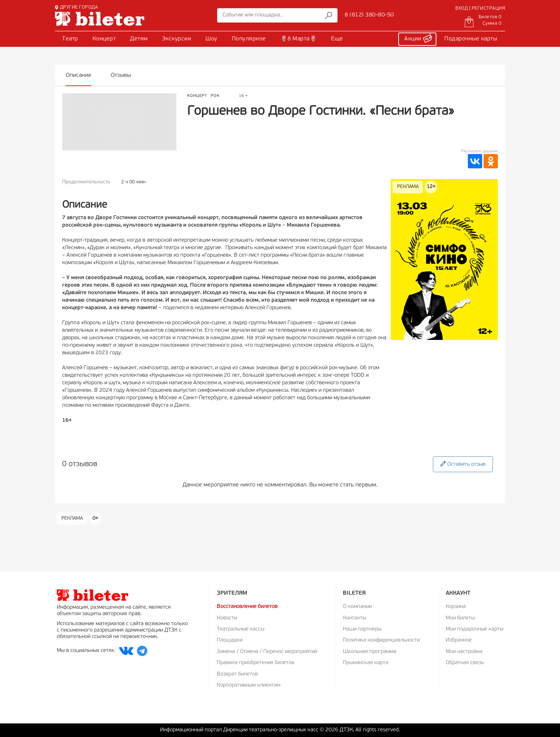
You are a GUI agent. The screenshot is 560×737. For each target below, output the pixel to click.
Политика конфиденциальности (381, 640)
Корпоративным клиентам (249, 685)
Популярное (249, 39)
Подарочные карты (471, 39)
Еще (337, 39)
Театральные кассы (241, 629)
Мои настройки (464, 652)
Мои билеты (460, 618)
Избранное (459, 640)
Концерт (104, 39)
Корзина (456, 607)
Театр (70, 39)
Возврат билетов (237, 674)
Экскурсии (177, 39)
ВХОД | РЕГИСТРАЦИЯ (480, 8)
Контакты (354, 618)
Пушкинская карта (366, 663)
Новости (227, 618)
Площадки (230, 640)
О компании (357, 607)
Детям (139, 39)
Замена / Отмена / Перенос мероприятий (267, 652)
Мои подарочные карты (474, 629)
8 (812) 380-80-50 (369, 15)
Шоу (211, 39)
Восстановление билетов (247, 607)
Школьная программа (370, 652)
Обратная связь (465, 663)
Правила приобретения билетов (256, 663)
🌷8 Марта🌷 (299, 39)
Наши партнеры (362, 629)
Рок (215, 96)
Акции (418, 38)
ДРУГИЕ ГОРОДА (76, 7)
